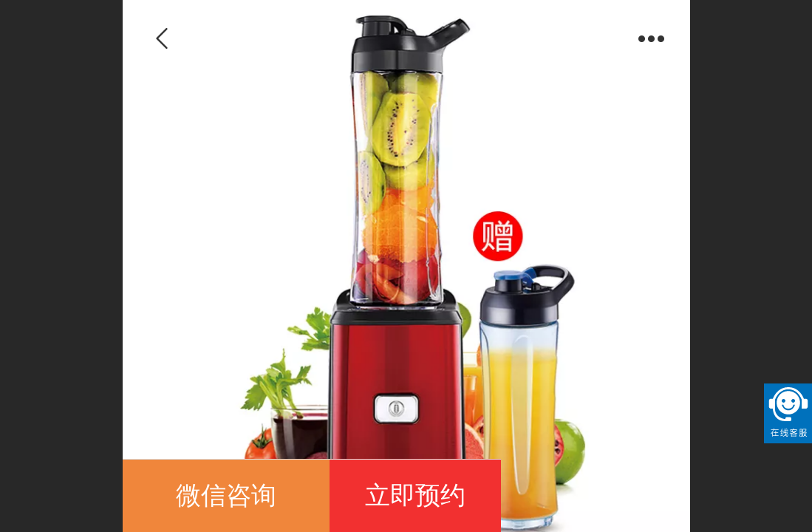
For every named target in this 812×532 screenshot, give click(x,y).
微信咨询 (226, 495)
